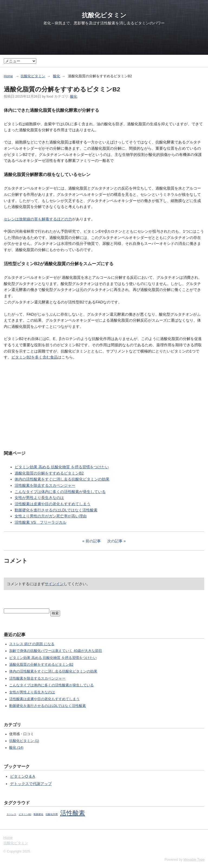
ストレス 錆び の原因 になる (32, 644)
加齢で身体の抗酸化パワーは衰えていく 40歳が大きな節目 (56, 651)
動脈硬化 (38, 814)
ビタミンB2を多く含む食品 (35, 357)
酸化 (57, 76)
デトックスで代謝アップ (31, 784)
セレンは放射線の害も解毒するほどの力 (38, 219)
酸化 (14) (16, 748)
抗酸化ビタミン (104, 15)
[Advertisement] (104, 405)
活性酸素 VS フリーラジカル (40, 522)
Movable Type (194, 860)
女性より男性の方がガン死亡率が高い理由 (51, 516)
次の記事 (115, 541)
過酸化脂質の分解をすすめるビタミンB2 (49, 473)
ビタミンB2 (25, 814)
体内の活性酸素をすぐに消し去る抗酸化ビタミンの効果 (62, 479)
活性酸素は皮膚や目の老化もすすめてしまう (53, 504)
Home (8, 76)
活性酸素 (73, 813)
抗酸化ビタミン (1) (24, 741)
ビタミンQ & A (23, 776)
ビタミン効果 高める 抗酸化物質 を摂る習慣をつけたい (62, 467)
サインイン (54, 584)
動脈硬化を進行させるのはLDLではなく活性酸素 (56, 510)
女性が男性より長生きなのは (39, 498)
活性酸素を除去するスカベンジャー (45, 485)
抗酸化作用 (52, 814)
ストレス (11, 814)
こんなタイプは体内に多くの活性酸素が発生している (60, 492)
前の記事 (93, 541)
